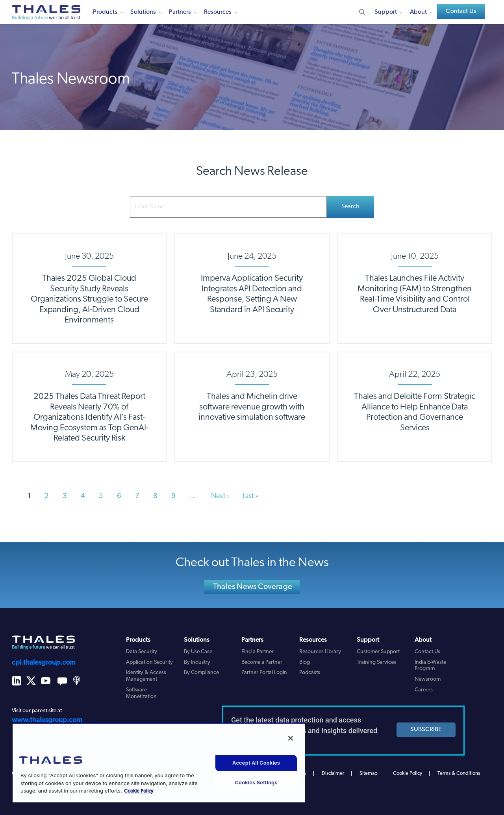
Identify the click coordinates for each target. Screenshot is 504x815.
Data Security (142, 652)
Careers (424, 690)
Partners (180, 12)
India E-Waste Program (430, 666)
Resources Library (320, 652)
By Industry (197, 662)
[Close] (291, 738)
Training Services (376, 662)
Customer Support (378, 652)
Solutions (143, 12)
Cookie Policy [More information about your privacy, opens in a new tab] (139, 791)
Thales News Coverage (253, 587)
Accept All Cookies (256, 763)
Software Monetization (141, 693)
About (418, 12)
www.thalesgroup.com (47, 720)
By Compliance (201, 673)
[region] (159, 763)
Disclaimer (333, 773)
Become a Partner (262, 662)
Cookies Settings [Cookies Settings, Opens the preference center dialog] (256, 782)
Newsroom (428, 679)
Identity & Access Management (146, 676)
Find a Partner (258, 652)
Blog (305, 662)
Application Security (149, 662)
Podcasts (310, 673)
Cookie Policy (408, 773)
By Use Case (198, 652)
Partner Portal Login (264, 673)
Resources (218, 12)
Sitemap (369, 773)
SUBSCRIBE (426, 730)
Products (105, 12)
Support (386, 12)
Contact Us (461, 11)
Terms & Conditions (459, 773)
